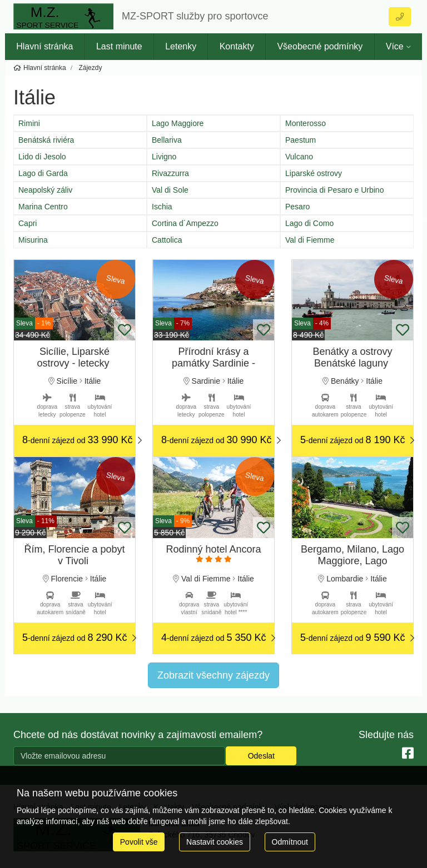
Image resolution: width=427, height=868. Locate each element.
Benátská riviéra (46, 140)
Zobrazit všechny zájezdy (213, 675)
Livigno (164, 157)
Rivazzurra (170, 173)
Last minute (119, 46)
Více (395, 46)
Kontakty (237, 46)
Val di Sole (170, 190)
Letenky (181, 46)
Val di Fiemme (310, 240)
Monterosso (306, 123)
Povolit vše (139, 842)
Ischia (162, 207)
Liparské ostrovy (314, 173)
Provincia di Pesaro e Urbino (334, 190)
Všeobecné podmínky (320, 46)
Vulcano (299, 157)
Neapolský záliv (45, 190)
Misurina (33, 240)
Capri (28, 223)
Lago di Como (309, 223)
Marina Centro (43, 207)
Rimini (29, 123)
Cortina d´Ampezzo (185, 223)
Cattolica (167, 240)
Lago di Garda (43, 173)
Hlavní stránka (44, 46)
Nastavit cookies (215, 842)
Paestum (301, 140)
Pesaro (297, 207)
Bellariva (167, 140)
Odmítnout (290, 842)
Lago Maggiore (178, 123)
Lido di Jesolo (42, 157)
